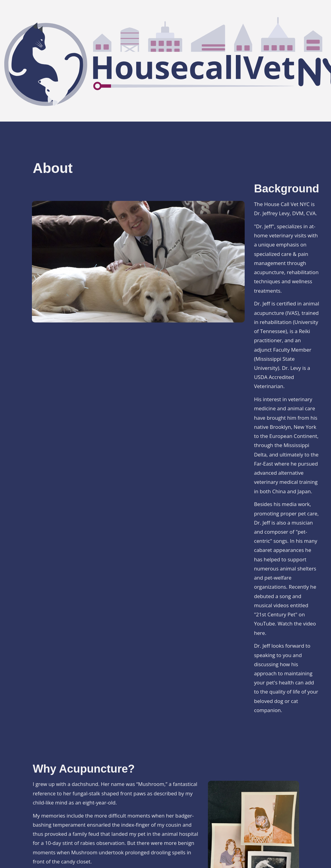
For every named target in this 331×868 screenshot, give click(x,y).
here (260, 633)
